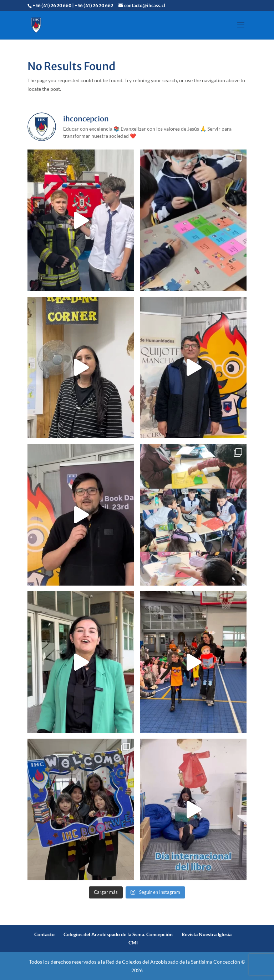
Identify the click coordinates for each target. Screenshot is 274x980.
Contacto (44, 934)
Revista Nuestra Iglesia (207, 934)
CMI (133, 942)
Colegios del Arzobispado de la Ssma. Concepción (118, 934)
